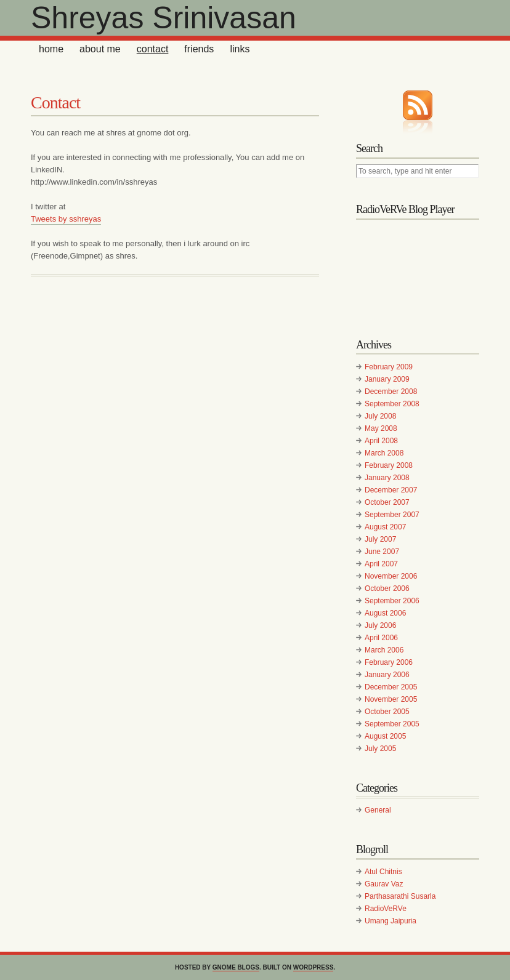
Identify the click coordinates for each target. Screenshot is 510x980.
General (378, 810)
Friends (199, 49)
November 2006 (391, 576)
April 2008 (381, 441)
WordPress (314, 967)
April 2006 (381, 638)
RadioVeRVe (386, 909)
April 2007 (381, 564)
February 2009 (389, 367)
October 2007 (387, 502)
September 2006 (392, 601)
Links (240, 49)
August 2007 (385, 527)
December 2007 (391, 490)
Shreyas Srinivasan (164, 18)
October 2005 (387, 712)
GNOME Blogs (236, 967)
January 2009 (387, 379)
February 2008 (389, 465)
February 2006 (389, 662)
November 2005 (391, 699)
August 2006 (385, 613)
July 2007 (380, 539)
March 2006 (384, 650)
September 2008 (392, 404)
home (51, 49)
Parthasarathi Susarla (400, 896)
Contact (153, 49)
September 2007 (392, 515)
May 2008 (381, 428)
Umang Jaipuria (391, 921)
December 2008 (391, 392)
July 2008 (380, 416)
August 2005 (385, 736)
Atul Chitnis (383, 872)
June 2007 (382, 552)
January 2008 (387, 478)
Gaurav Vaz (384, 884)
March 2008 (384, 453)
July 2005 (380, 749)
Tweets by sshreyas (66, 219)
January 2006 (387, 675)
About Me (100, 49)
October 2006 (387, 588)
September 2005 (392, 724)
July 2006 (380, 625)
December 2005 (391, 687)
